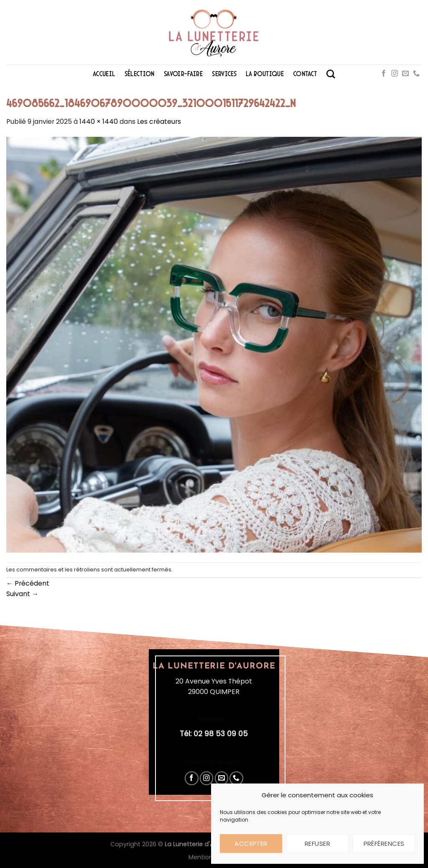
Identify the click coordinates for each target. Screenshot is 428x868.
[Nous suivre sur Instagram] (395, 74)
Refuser (317, 844)
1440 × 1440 (99, 122)
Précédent (28, 583)
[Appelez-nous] (416, 74)
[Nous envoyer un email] (405, 74)
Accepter (251, 844)
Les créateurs (159, 122)
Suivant (22, 594)
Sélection (140, 74)
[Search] (331, 74)
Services (224, 74)
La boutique (265, 74)
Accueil (104, 74)
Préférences (384, 844)
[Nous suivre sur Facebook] (384, 74)
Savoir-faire (183, 74)
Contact (305, 74)
